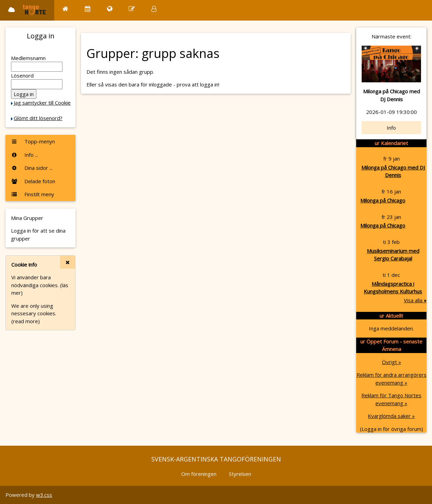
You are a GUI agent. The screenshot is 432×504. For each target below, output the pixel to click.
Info (391, 128)
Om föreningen (199, 474)
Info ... (25, 155)
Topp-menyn (33, 141)
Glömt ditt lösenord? (38, 118)
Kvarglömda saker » (391, 416)
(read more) (26, 321)
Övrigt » (392, 362)
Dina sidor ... (32, 168)
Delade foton (33, 181)
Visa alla (415, 300)
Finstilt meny (33, 194)
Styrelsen (240, 474)
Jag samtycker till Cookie (42, 103)
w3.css (44, 495)
